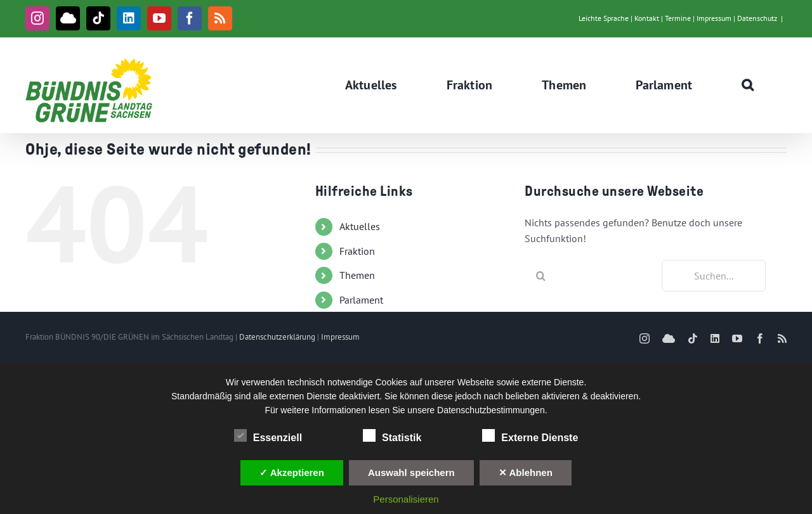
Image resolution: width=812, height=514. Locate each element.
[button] (748, 85)
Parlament (361, 300)
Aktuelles (360, 226)
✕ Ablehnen (526, 472)
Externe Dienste (530, 436)
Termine (678, 18)
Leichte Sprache (604, 18)
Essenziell (268, 436)
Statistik (392, 436)
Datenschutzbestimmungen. (492, 410)
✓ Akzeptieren (292, 472)
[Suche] (540, 276)
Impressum (714, 18)
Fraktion (357, 251)
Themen (357, 275)
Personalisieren (406, 499)
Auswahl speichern (411, 472)
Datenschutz (757, 18)
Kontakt (647, 18)
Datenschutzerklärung (277, 337)
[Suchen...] (714, 276)
